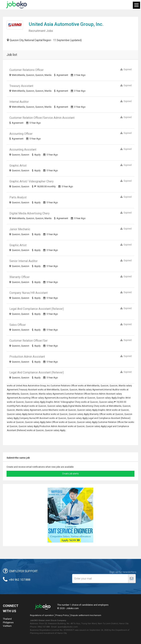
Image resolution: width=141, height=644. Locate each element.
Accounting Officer (21, 134)
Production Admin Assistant (27, 357)
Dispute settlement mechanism (86, 615)
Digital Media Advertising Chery (30, 213)
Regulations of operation (42, 615)
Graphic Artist (18, 166)
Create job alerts (70, 474)
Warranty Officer (20, 277)
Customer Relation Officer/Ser (29, 341)
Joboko (17, 5)
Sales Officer (18, 325)
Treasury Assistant (21, 86)
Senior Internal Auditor (24, 261)
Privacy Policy (62, 615)
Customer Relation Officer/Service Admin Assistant (42, 118)
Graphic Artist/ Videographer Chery (32, 181)
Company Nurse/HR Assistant (29, 293)
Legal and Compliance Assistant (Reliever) (37, 309)
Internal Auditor (19, 102)
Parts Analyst (18, 197)
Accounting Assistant (23, 150)
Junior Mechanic (20, 229)
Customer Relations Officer (27, 70)
